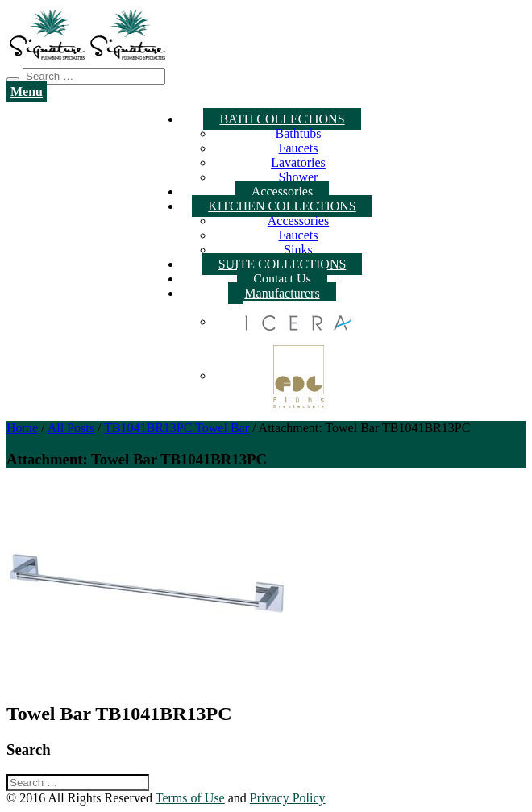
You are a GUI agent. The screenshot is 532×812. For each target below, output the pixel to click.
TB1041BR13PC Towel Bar (177, 428)
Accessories (282, 192)
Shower (299, 177)
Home (22, 428)
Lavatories (298, 162)
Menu (27, 92)
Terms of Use (190, 798)
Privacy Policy (288, 798)
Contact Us (282, 279)
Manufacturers (282, 293)
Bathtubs (299, 133)
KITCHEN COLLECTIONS (282, 206)
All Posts (71, 428)
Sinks (298, 250)
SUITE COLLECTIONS (283, 264)
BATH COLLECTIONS (282, 119)
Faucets (299, 148)
